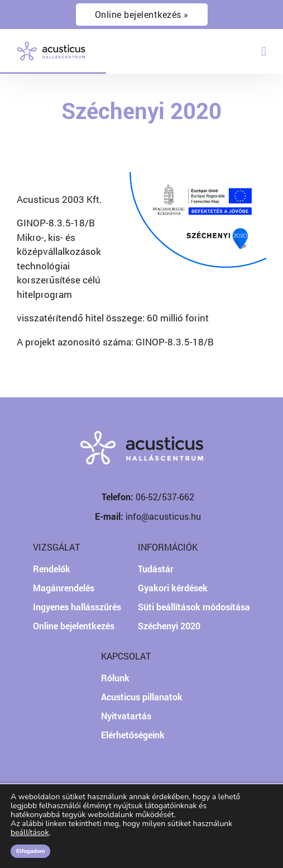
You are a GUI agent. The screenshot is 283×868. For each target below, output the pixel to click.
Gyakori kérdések (173, 588)
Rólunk (115, 678)
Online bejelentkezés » (142, 14)
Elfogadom (30, 851)
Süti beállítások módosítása (194, 607)
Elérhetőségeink (133, 735)
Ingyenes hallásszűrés (77, 607)
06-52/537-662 (165, 497)
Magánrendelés (64, 588)
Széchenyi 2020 (169, 626)
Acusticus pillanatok (142, 697)
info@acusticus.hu (163, 516)
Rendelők (52, 569)
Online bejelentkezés (74, 626)
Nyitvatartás (126, 716)
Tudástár (156, 569)
